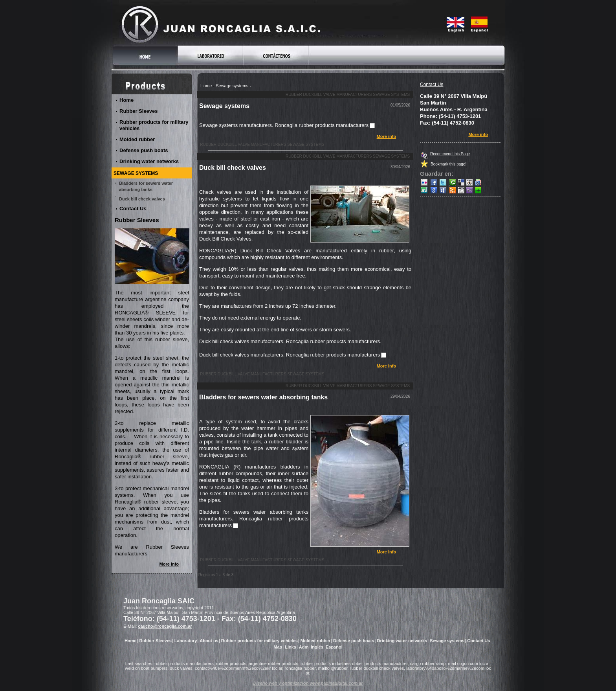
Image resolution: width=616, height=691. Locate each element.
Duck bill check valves (233, 168)
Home (206, 86)
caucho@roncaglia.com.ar (165, 626)
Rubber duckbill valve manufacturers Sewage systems (348, 95)
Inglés (317, 647)
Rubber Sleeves (139, 111)
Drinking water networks (149, 161)
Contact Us (432, 85)
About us (209, 641)
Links (291, 647)
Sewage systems (232, 86)
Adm (304, 647)
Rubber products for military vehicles (154, 125)
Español (334, 647)
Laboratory (186, 641)
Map (278, 647)
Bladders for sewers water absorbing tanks (263, 397)
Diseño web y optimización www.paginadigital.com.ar (308, 683)
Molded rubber (137, 139)
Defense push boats (144, 150)
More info (387, 136)
